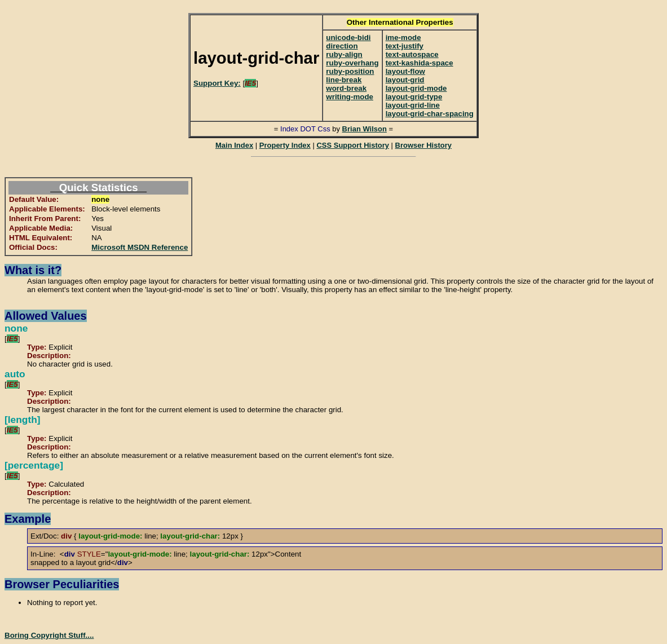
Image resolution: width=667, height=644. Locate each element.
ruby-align (344, 54)
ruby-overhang (352, 63)
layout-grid (405, 80)
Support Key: (217, 83)
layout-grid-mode (416, 88)
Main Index (234, 145)
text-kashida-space (419, 63)
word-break (346, 88)
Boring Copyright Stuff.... (49, 635)
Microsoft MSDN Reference (140, 247)
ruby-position (350, 71)
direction (342, 46)
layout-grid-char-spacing (430, 114)
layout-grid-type (414, 97)
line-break (344, 80)
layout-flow (405, 71)
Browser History (423, 145)
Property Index (285, 145)
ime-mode (403, 38)
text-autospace (412, 54)
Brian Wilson (365, 129)
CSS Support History (353, 145)
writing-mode (350, 97)
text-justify (405, 46)
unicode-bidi (348, 38)
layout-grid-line (413, 105)
